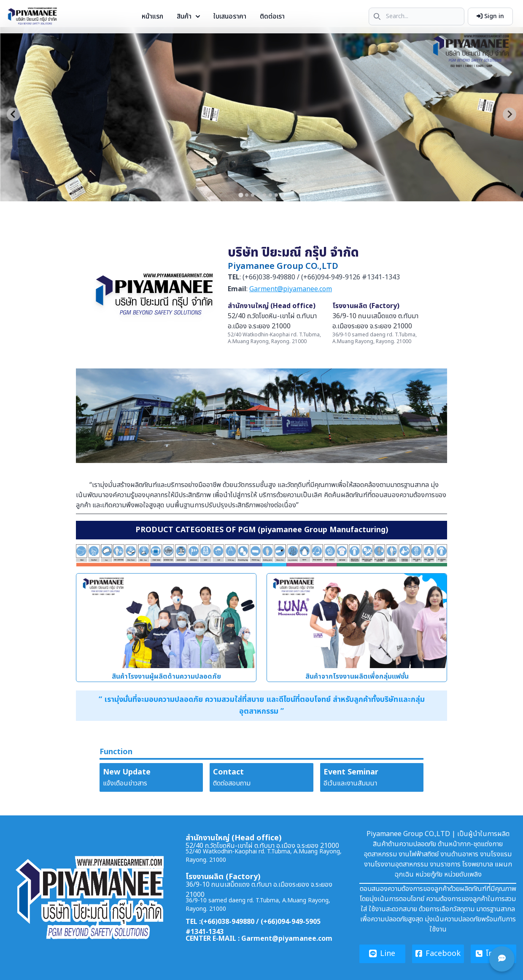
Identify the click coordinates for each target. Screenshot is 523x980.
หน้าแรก (152, 16)
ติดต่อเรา (272, 16)
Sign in (490, 16)
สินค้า (188, 16)
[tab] (241, 195)
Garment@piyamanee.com (291, 289)
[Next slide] (510, 114)
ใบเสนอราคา (230, 16)
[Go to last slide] (13, 114)
